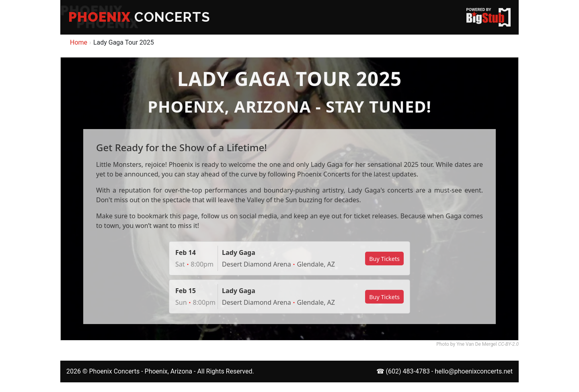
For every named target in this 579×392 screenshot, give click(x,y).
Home (79, 42)
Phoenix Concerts (114, 371)
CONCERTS (139, 17)
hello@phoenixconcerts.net (474, 371)
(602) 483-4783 (408, 371)
